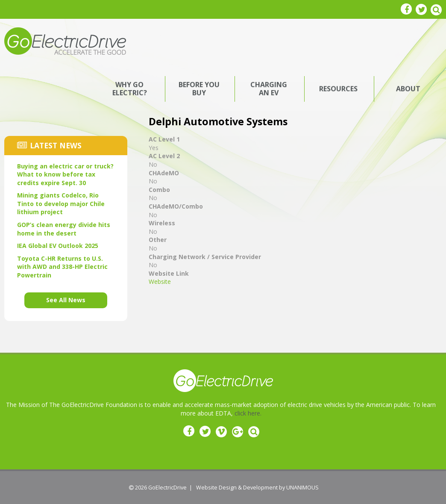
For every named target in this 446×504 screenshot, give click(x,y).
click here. (248, 413)
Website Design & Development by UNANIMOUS (257, 488)
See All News (66, 300)
